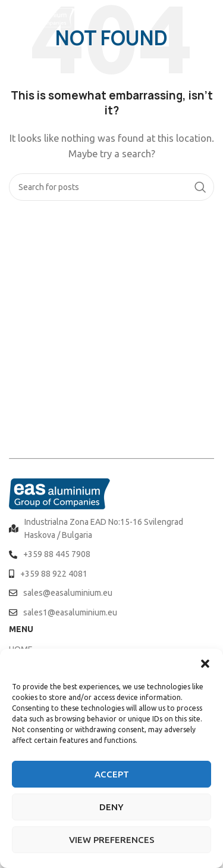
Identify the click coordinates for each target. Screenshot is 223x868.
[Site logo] (42, 17)
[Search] (111, 187)
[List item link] (111, 529)
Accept (112, 774)
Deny (111, 807)
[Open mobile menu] (208, 18)
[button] (205, 664)
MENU (21, 629)
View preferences (112, 840)
